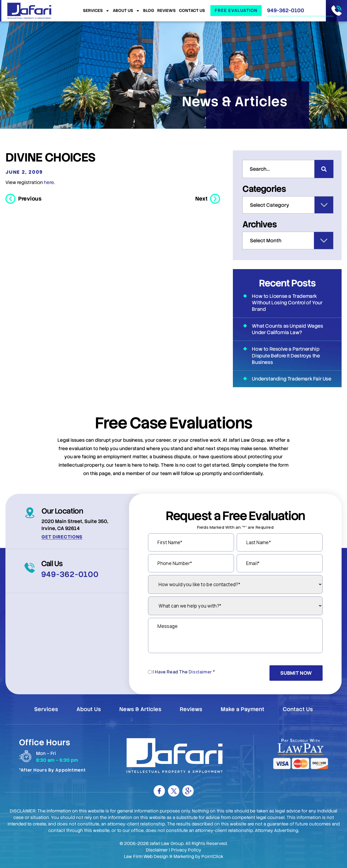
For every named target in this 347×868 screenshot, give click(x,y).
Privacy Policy (186, 850)
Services (96, 11)
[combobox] (278, 169)
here (49, 182)
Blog (149, 11)
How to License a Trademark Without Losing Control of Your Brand (287, 303)
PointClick (212, 856)
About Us (126, 11)
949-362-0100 (286, 10)
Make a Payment (242, 709)
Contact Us (192, 11)
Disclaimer (200, 672)
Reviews (166, 11)
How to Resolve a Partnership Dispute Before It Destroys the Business (286, 356)
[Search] (324, 169)
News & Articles (140, 709)
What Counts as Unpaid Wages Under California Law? (287, 329)
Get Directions (62, 537)
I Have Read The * (184, 672)
